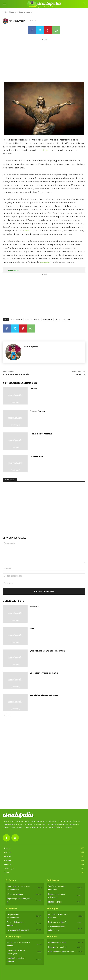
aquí (70, 827)
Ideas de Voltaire (55, 902)
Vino (32, 629)
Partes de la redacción (58, 922)
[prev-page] (4, 715)
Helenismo (48, 320)
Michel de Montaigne (41, 434)
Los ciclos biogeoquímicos (44, 695)
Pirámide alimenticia (57, 943)
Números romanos (15, 894)
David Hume (36, 456)
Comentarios (13, 270)
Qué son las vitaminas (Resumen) (47, 651)
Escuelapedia (19, 21)
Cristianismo (16, 320)
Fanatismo (81, 374)
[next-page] (9, 715)
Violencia (34, 606)
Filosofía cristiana (33, 320)
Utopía (33, 389)
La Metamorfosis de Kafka (44, 673)
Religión (66, 320)
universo (27, 230)
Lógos (57, 320)
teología (44, 150)
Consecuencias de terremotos (61, 952)
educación (45, 262)
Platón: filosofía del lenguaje (16, 374)
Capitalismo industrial (57, 947)
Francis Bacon (37, 411)
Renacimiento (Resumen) (18, 930)
